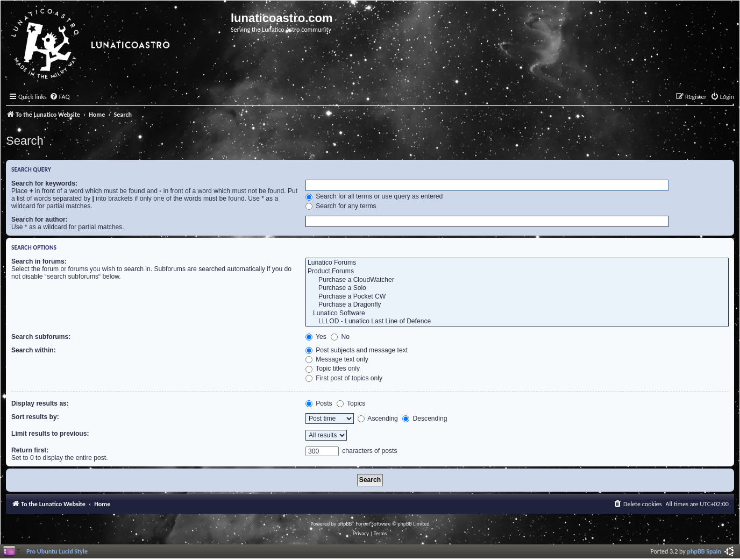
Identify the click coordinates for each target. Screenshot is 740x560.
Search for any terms (341, 206)
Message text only (337, 359)
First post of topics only (344, 378)
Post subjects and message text (357, 350)
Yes (316, 337)
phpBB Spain (704, 551)
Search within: (34, 350)
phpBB (345, 524)
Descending (425, 419)
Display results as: (40, 403)
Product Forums (517, 272)
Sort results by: (35, 417)
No (340, 337)
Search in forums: (39, 261)
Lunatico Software (517, 314)
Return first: (30, 450)
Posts (319, 403)
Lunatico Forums (517, 263)
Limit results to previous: (50, 434)
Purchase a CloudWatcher (517, 280)
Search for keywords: (44, 183)
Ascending (378, 419)
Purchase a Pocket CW (517, 297)
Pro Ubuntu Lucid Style (57, 551)
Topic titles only (333, 368)
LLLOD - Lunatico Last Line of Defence (517, 322)
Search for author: (40, 219)
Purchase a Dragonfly (517, 305)
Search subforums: (41, 337)
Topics (351, 403)
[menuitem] (60, 97)
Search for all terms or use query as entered (374, 196)
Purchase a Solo (517, 288)
